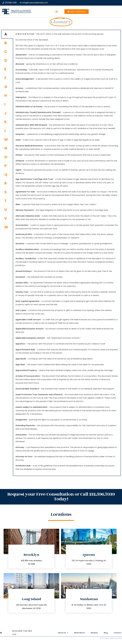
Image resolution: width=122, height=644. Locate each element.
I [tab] (5, 104)
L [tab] (5, 131)
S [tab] (6, 192)
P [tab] (5, 166)
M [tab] (6, 139)
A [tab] (6, 34)
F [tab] (5, 78)
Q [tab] (6, 175)
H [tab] (6, 96)
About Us (63, 633)
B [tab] (6, 43)
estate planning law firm (21, 13)
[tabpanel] (67, 253)
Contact (117, 633)
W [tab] (6, 227)
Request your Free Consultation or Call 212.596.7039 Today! (61, 497)
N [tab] (6, 148)
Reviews (94, 633)
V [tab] (6, 218)
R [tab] (6, 183)
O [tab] (6, 157)
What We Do (79, 633)
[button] (57, 12)
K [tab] (6, 122)
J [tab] (5, 113)
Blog (106, 633)
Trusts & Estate (21, 11)
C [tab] (6, 52)
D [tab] (6, 60)
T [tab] (5, 201)
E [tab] (5, 69)
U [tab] (6, 210)
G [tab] (6, 87)
